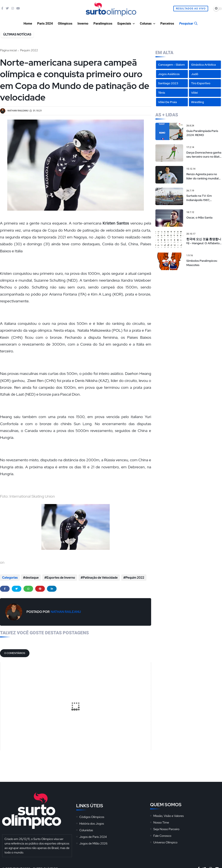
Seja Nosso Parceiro (166, 828)
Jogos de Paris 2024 (93, 836)
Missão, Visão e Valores (168, 815)
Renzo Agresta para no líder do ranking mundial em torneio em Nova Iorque (202, 176)
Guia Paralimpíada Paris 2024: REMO (202, 133)
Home (28, 24)
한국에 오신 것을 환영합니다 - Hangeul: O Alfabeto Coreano (204, 241)
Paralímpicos (103, 24)
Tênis (162, 93)
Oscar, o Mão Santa (199, 217)
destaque (32, 578)
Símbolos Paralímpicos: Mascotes (202, 263)
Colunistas (86, 830)
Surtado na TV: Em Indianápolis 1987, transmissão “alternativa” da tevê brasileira (203, 198)
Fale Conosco (162, 835)
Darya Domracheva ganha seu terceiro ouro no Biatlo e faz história (204, 155)
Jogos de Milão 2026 (93, 843)
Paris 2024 (45, 24)
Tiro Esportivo (201, 83)
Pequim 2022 (29, 50)
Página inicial (8, 50)
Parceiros (167, 24)
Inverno (83, 24)
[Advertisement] (189, 301)
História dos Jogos (92, 823)
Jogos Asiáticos (169, 74)
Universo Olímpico (165, 842)
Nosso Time (161, 822)
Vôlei (194, 93)
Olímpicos (65, 24)
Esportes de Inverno (61, 578)
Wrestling (197, 102)
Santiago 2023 (168, 83)
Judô (195, 74)
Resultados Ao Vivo (191, 9)
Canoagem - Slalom (172, 65)
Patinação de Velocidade (100, 578)
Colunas (146, 24)
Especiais (124, 24)
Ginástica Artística (203, 65)
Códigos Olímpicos (92, 816)
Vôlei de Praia (168, 102)
